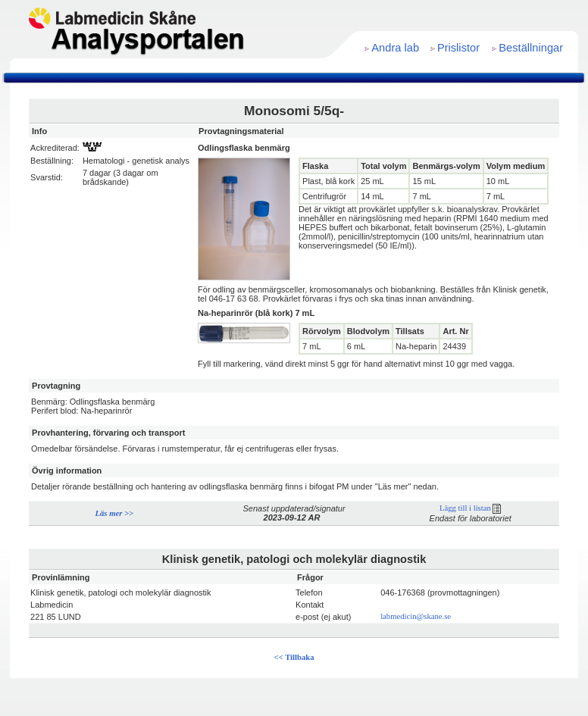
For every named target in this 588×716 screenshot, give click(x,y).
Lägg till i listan (470, 508)
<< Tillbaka (294, 657)
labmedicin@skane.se (416, 616)
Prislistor (458, 48)
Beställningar (531, 48)
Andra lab (395, 48)
